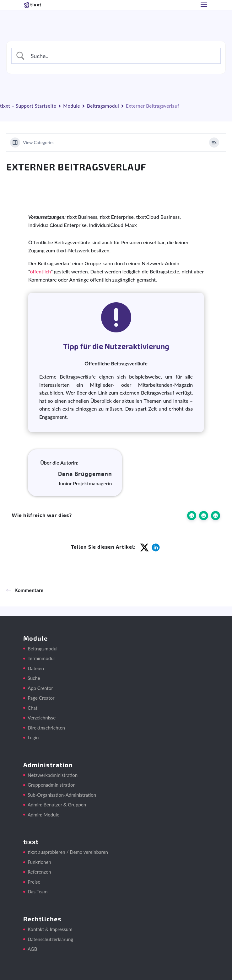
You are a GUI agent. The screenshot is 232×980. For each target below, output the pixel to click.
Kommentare (25, 590)
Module (72, 106)
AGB (32, 949)
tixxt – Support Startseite (28, 106)
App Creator (40, 688)
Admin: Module (43, 815)
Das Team (38, 891)
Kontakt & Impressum (50, 929)
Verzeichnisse (42, 718)
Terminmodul (41, 658)
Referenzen (39, 872)
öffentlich (40, 271)
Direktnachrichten (46, 728)
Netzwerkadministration (53, 775)
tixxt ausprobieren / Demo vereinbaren (68, 852)
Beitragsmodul (103, 106)
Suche (34, 678)
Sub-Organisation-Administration (62, 795)
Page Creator (41, 698)
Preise (34, 882)
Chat (32, 708)
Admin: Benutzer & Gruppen (57, 805)
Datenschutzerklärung (50, 939)
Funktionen (39, 862)
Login (33, 737)
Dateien (36, 668)
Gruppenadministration (52, 785)
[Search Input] (122, 56)
